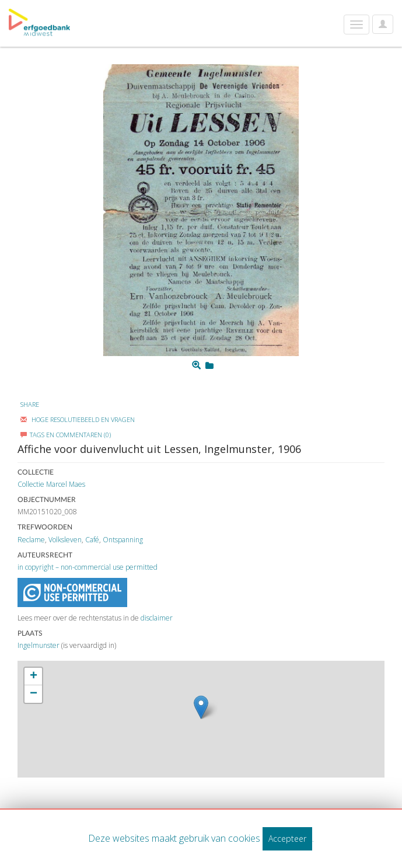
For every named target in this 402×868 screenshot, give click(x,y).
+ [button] (34, 677)
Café (92, 540)
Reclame (31, 540)
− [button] (34, 694)
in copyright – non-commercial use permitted (88, 567)
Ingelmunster (39, 645)
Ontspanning (123, 540)
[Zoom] (196, 365)
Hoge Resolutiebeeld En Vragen (78, 419)
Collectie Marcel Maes (51, 484)
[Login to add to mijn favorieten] (209, 365)
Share (30, 404)
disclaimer (157, 618)
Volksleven (65, 540)
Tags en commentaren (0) (66, 435)
